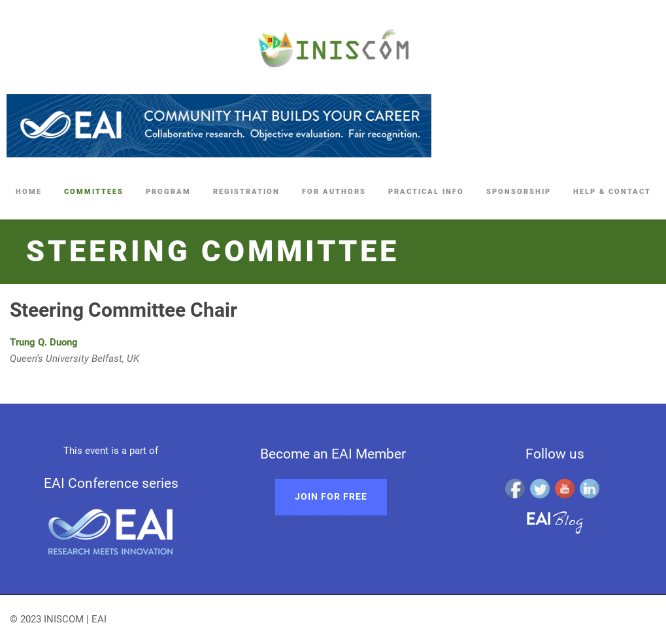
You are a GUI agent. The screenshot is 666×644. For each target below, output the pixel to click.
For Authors (334, 192)
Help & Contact (612, 192)
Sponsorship (519, 192)
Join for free (331, 496)
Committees (94, 192)
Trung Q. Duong (44, 342)
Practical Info (426, 192)
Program (168, 192)
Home (29, 192)
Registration (246, 192)
